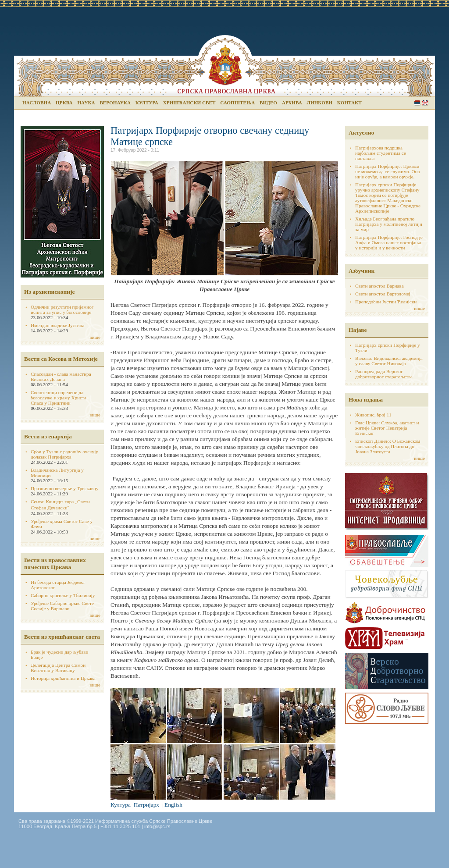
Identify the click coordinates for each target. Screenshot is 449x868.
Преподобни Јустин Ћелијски (386, 302)
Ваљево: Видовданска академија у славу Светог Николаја (389, 361)
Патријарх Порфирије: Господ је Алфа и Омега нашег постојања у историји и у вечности (389, 242)
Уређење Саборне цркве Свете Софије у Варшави (62, 606)
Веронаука (115, 103)
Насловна (37, 103)
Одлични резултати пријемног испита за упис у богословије (62, 309)
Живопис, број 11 (373, 415)
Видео (268, 103)
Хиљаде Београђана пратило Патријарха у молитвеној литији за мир (389, 224)
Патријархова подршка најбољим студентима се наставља (381, 153)
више (95, 337)
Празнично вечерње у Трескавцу (65, 488)
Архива (292, 103)
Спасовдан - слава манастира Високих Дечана (61, 377)
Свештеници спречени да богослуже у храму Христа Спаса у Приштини (59, 398)
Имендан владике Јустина (58, 325)
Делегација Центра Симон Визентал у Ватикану (58, 668)
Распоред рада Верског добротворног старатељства (384, 374)
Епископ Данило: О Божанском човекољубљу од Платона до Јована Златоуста (388, 446)
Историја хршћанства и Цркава (63, 678)
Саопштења (237, 103)
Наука (86, 103)
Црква (64, 103)
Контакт (349, 103)
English (425, 103)
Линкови (320, 103)
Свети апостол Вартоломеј (383, 294)
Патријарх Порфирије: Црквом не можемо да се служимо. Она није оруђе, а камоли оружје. (388, 171)
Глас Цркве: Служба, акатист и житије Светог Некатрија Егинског (387, 428)
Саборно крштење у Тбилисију (63, 595)
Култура (147, 103)
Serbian (417, 103)
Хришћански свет (189, 103)
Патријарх (146, 805)
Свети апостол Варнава (380, 286)
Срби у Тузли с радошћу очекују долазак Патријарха (64, 454)
